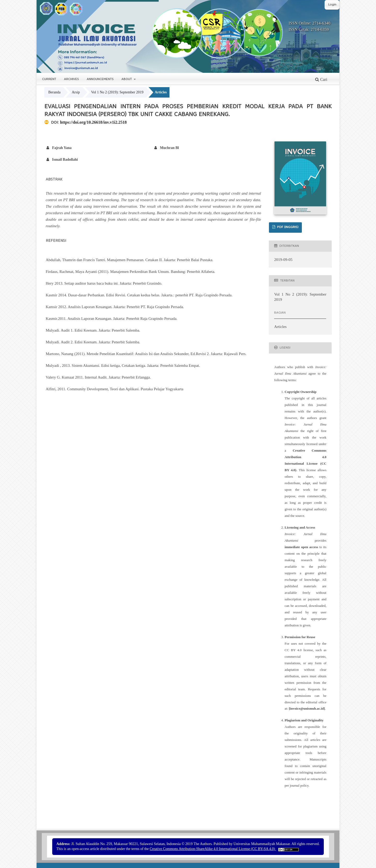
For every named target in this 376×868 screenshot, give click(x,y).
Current (49, 79)
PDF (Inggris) (287, 227)
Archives (71, 79)
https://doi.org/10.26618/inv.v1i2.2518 (93, 122)
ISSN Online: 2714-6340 (309, 23)
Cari (321, 79)
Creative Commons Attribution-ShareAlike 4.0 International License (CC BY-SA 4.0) (213, 849)
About (127, 79)
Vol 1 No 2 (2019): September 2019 (117, 92)
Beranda (54, 92)
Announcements (100, 79)
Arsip (76, 92)
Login (332, 5)
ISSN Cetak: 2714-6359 (309, 29)
